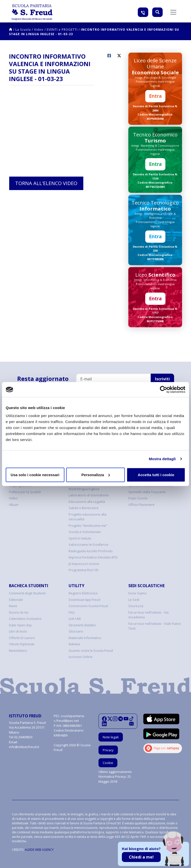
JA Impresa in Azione (84, 564)
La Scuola (23, 30)
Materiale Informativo (85, 638)
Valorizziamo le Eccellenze (89, 544)
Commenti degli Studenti (27, 593)
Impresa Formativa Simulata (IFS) (93, 557)
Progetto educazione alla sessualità (88, 517)
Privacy (108, 750)
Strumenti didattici (82, 625)
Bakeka (74, 644)
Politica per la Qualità (25, 492)
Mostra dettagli (162, 459)
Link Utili (75, 619)
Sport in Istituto (80, 538)
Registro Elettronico (83, 593)
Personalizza (96, 475)
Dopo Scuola (138, 498)
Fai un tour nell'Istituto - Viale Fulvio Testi (155, 626)
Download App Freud (84, 600)
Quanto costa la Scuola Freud (91, 651)
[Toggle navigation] (173, 12)
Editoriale (16, 600)
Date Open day (20, 625)
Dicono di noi (19, 612)
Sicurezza (136, 606)
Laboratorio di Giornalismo (89, 495)
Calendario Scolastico (25, 619)
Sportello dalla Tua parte (147, 492)
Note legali (111, 737)
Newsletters (18, 651)
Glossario (76, 631)
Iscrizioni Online (81, 657)
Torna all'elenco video (46, 183)
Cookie (108, 763)
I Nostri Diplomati (22, 644)
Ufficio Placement (141, 505)
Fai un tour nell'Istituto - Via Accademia (148, 615)
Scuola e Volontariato (85, 532)
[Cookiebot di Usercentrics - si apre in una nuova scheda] (164, 390)
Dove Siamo (137, 593)
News (13, 606)
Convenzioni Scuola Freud (88, 606)
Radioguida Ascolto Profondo (91, 551)
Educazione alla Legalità (87, 502)
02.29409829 (23, 737)
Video (39, 30)
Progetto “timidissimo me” (88, 526)
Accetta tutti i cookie (156, 475)
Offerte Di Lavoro (22, 638)
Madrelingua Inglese (84, 489)
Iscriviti (162, 379)
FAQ (72, 612)
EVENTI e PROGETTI (62, 30)
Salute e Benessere (84, 508)
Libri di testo (18, 631)
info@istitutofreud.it (24, 747)
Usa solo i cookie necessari (35, 475)
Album (14, 505)
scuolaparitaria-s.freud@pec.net (69, 718)
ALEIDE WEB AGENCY (39, 850)
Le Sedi (134, 600)
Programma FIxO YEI (84, 570)
